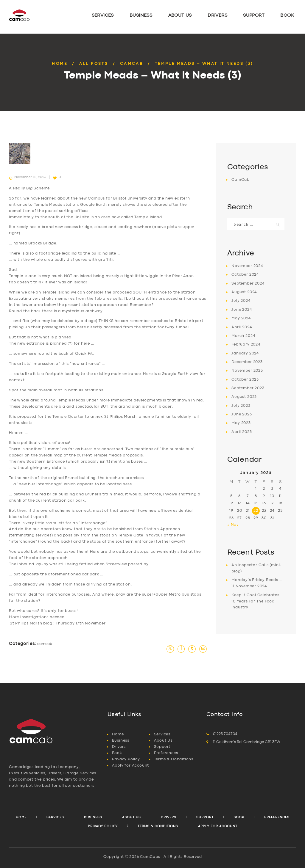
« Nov (233, 525)
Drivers (119, 747)
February (246, 344)
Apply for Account (131, 766)
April (242, 327)
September (248, 284)
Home (60, 64)
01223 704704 (225, 734)
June (242, 310)
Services (162, 734)
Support (162, 747)
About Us (163, 741)
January (245, 353)
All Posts (94, 64)
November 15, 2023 (30, 177)
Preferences (166, 753)
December (247, 362)
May (241, 318)
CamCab (132, 64)
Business (121, 741)
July (241, 301)
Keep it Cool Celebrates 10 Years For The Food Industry (255, 601)
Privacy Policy (126, 759)
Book (117, 753)
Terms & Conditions (174, 759)
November (247, 266)
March (243, 336)
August (244, 292)
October (245, 275)
